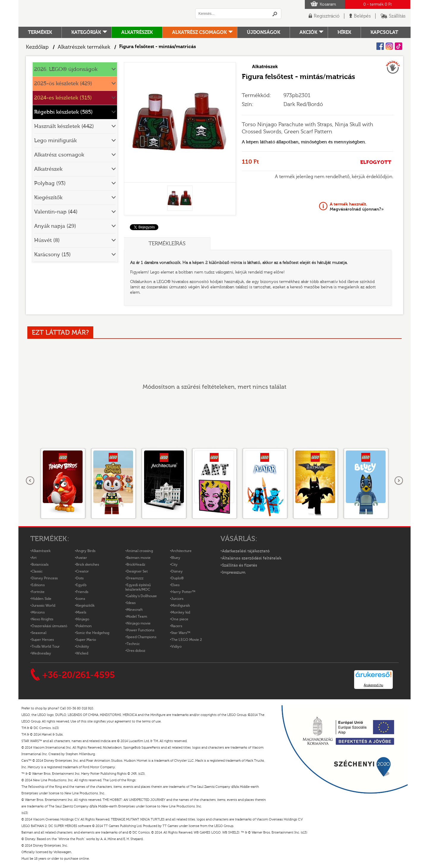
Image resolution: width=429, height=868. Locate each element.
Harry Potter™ (183, 592)
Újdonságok (264, 32)
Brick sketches (87, 565)
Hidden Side (41, 599)
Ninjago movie (139, 623)
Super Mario (86, 640)
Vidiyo (176, 646)
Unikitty (83, 646)
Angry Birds (86, 551)
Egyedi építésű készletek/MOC (138, 587)
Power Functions (140, 630)
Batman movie (139, 558)
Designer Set (137, 571)
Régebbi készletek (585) (63, 112)
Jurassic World (43, 605)
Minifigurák (180, 605)
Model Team (137, 616)
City (174, 565)
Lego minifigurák (55, 141)
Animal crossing (140, 551)
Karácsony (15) (52, 255)
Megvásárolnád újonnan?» (357, 207)
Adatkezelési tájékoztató (246, 551)
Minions (38, 612)
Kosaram (328, 4)
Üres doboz (136, 651)
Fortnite (38, 592)
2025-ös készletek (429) (63, 84)
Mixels (81, 612)
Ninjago (83, 619)
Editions (38, 585)
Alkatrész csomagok (199, 32)
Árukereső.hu (373, 685)
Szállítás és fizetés (239, 565)
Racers (177, 626)
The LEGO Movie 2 (187, 640)
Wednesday (41, 653)
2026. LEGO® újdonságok (66, 69)
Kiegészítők (48, 198)
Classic (37, 571)
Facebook (380, 46)
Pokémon (84, 626)
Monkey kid (181, 612)
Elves (175, 585)
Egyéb (81, 585)
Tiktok (399, 46)
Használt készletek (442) (64, 126)
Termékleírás (167, 244)
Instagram (389, 46)
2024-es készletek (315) (63, 98)
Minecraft (135, 610)
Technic (133, 644)
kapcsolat (384, 32)
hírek (344, 32)
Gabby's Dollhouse (142, 596)
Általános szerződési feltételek (252, 558)
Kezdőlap (37, 47)
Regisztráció (327, 16)
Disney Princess (45, 578)
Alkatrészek (137, 32)
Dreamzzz (135, 578)
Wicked (82, 653)
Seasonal (39, 633)
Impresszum (234, 573)
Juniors (177, 599)
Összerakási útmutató (49, 626)
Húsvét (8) (47, 240)
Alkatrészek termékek (84, 47)
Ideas (131, 603)
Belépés (362, 16)
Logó (100, 13)
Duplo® (177, 578)
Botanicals (40, 565)
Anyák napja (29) (55, 226)
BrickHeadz (136, 565)
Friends (82, 592)
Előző (30, 481)
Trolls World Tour (46, 646)
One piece (180, 619)
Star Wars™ (181, 633)
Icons (81, 599)
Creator (82, 571)
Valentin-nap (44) (56, 212)
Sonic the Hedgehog (93, 633)
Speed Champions (141, 637)
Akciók (308, 32)
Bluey (176, 558)
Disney (177, 571)
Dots (80, 578)
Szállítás (397, 16)
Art (34, 558)
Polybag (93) (50, 183)
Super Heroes (43, 640)
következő (399, 481)
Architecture (181, 551)
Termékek (40, 32)
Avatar (82, 558)
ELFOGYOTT (376, 162)
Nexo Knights (42, 619)
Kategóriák (86, 32)
